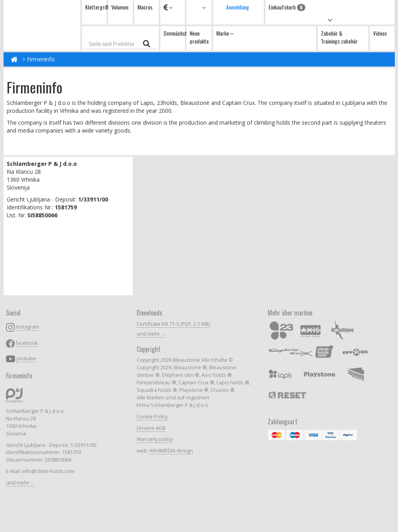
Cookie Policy (152, 417)
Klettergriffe (96, 7)
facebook (27, 343)
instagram (28, 327)
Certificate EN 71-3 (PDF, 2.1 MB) (173, 324)
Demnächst (174, 33)
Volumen (120, 7)
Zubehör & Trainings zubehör (339, 37)
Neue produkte (199, 37)
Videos (380, 33)
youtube (26, 358)
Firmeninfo (41, 59)
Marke (225, 33)
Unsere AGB (151, 428)
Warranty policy (155, 439)
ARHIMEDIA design (171, 451)
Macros (145, 7)
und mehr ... (20, 483)
